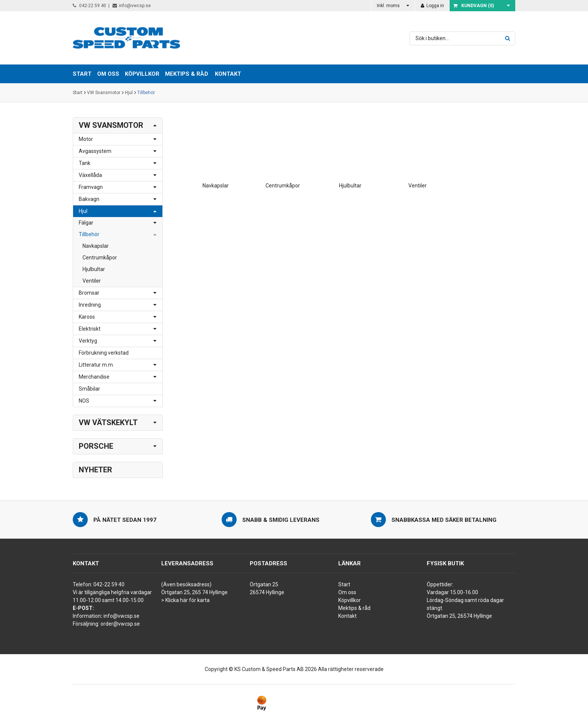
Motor (86, 139)
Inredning (90, 305)
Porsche (96, 446)
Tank (85, 163)
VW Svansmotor (104, 93)
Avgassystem (95, 151)
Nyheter (95, 470)
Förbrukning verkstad (104, 353)
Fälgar (86, 223)
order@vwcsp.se (120, 624)
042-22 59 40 (89, 6)
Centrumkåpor (100, 258)
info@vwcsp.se (132, 6)
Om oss (347, 592)
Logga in (432, 6)
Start (78, 93)
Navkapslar (96, 246)
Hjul (129, 93)
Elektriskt (90, 329)
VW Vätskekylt (108, 422)
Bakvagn (89, 199)
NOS (84, 401)
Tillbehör (146, 93)
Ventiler (92, 281)
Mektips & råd (354, 608)
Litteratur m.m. (96, 365)
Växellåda (90, 175)
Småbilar (89, 389)
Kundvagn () (474, 6)
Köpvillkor (349, 600)
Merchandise (94, 377)
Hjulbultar (94, 269)
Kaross (87, 317)
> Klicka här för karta (185, 600)
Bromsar (89, 293)
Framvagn (91, 187)
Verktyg (88, 341)
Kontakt (228, 74)
